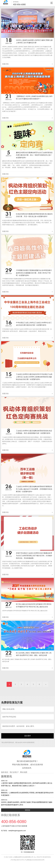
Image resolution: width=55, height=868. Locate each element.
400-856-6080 (19, 4)
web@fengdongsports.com (17, 831)
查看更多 (28, 810)
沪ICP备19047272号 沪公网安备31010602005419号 (27, 860)
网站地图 (24, 772)
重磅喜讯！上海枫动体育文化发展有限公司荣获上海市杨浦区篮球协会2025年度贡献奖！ (27, 793)
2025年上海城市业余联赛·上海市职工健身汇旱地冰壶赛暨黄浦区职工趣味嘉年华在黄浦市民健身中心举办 (27, 802)
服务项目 (5, 772)
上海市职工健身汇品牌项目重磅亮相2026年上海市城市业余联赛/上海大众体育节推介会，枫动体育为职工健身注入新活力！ (27, 783)
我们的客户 (14, 772)
